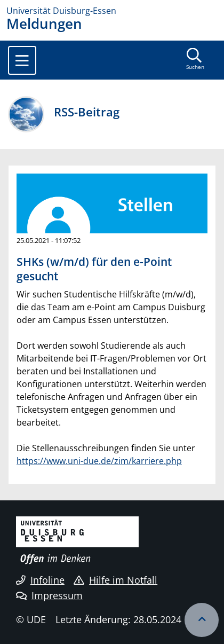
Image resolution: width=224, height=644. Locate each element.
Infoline (40, 580)
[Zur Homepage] (112, 11)
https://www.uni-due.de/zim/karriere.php (99, 461)
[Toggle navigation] (22, 60)
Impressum (49, 595)
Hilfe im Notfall (115, 580)
